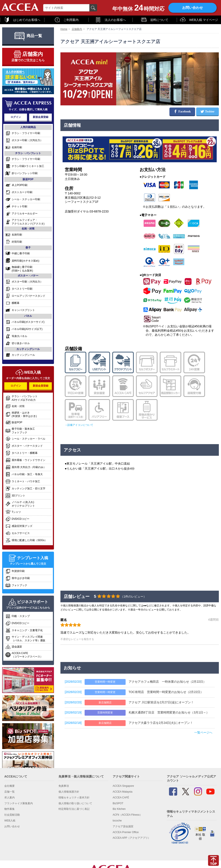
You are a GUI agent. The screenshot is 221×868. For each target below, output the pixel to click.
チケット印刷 (16, 207)
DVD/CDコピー (17, 519)
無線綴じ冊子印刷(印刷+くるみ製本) (19, 269)
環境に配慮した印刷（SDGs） (26, 540)
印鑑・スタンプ (18, 616)
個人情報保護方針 (69, 792)
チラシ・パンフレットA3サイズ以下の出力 (21, 398)
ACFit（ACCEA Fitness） (127, 815)
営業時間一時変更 (105, 682)
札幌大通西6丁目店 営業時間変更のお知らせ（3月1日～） (169, 712)
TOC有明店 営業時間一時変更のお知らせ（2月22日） (166, 692)
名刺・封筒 (15, 406)
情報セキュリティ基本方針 (74, 798)
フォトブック (16, 585)
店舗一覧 (9, 792)
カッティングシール (20, 355)
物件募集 (9, 809)
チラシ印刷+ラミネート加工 (25, 166)
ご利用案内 (66, 20)
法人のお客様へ (110, 20)
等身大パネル (16, 336)
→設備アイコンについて (79, 425)
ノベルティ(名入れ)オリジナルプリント (20, 504)
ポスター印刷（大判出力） (24, 140)
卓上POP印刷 (16, 185)
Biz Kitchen (119, 809)
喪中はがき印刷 (18, 578)
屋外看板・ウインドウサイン (25, 460)
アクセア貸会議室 (123, 826)
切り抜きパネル (18, 343)
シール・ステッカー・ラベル (25, 439)
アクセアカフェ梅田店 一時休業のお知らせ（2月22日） (167, 682)
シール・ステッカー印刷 (23, 199)
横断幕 (12, 303)
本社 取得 (200, 834)
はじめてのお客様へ (22, 20)
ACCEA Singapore (123, 786)
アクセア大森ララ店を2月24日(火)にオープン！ (161, 723)
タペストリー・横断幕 (21, 453)
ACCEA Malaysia (122, 792)
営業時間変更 (105, 713)
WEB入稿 (10, 821)
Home (64, 29)
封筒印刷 (14, 242)
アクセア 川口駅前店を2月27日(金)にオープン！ (161, 702)
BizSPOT (118, 803)
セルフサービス (18, 533)
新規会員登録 (41, 117)
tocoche (117, 821)
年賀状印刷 (15, 571)
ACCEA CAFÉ (121, 798)
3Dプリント (15, 496)
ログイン (16, 117)
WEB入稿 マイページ (199, 20)
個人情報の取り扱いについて (75, 803)
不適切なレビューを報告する (77, 639)
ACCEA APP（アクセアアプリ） (132, 838)
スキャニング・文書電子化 (24, 630)
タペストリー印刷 (19, 289)
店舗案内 (77, 29)
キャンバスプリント (20, 310)
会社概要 (9, 786)
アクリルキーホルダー (21, 214)
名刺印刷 (14, 148)
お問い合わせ (193, 8)
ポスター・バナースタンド (24, 446)
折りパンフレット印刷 (21, 173)
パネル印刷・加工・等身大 (24, 474)
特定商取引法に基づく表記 (74, 809)
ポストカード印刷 (19, 192)
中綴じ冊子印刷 (18, 254)
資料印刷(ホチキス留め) (22, 261)
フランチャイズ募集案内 (19, 803)
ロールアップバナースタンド (25, 296)
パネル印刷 (25, 322)
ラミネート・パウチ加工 (23, 482)
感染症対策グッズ (19, 526)
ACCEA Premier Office (126, 832)
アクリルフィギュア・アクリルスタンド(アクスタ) (25, 222)
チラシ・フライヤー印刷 (23, 133)
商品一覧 (28, 36)
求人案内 (9, 798)
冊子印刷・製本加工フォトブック (20, 431)
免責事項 (64, 786)
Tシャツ (13, 512)
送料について (155, 20)
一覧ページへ (203, 732)
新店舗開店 (105, 703)
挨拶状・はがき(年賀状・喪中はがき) (21, 414)
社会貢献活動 (12, 815)
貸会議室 (14, 647)
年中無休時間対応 (138, 8)
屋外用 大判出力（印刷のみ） (26, 467)
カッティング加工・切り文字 (25, 489)
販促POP (14, 422)
